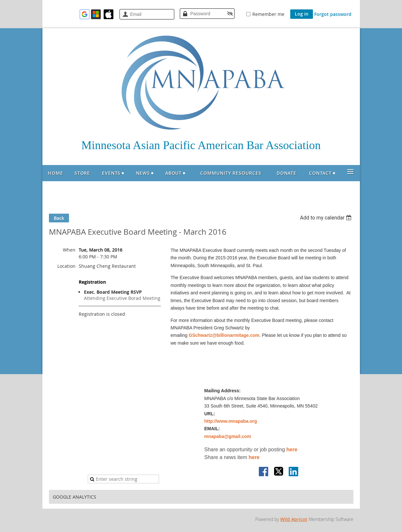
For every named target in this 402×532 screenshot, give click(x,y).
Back (59, 218)
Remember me (268, 14)
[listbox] (327, 218)
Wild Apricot (294, 519)
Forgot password (333, 14)
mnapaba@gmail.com (228, 436)
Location (66, 266)
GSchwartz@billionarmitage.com (224, 335)
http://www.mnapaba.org (231, 421)
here (292, 449)
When (69, 250)
